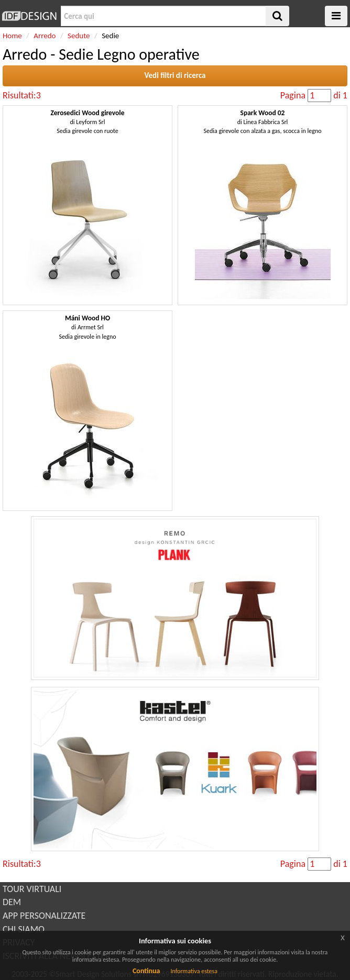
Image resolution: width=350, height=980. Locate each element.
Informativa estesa (194, 971)
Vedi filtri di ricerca (175, 75)
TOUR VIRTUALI (32, 889)
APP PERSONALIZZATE (44, 916)
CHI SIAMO (24, 929)
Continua (146, 971)
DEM (12, 902)
